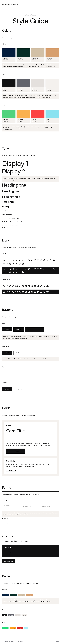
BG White (20, 389)
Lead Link (15, 219)
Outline (19, 353)
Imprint (58, 642)
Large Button (16, 451)
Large (34, 330)
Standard (19, 329)
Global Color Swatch (48, 65)
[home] (27, 5)
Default (7, 389)
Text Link (13, 222)
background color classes (47, 600)
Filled (7, 353)
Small (7, 329)
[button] (57, 5)
